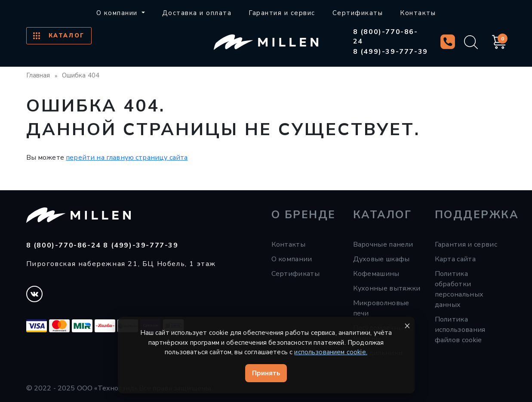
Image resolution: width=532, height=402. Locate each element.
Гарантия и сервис (282, 13)
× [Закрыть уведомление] (407, 326)
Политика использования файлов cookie (460, 330)
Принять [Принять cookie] (266, 373)
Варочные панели (383, 244)
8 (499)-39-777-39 (391, 52)
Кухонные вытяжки (387, 288)
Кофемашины (376, 274)
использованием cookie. (331, 352)
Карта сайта (455, 259)
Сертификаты (358, 13)
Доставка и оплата (197, 13)
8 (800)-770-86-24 (386, 37)
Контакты (418, 13)
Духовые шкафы (381, 259)
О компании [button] (118, 13)
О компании (292, 259)
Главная (38, 75)
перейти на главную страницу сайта (127, 158)
